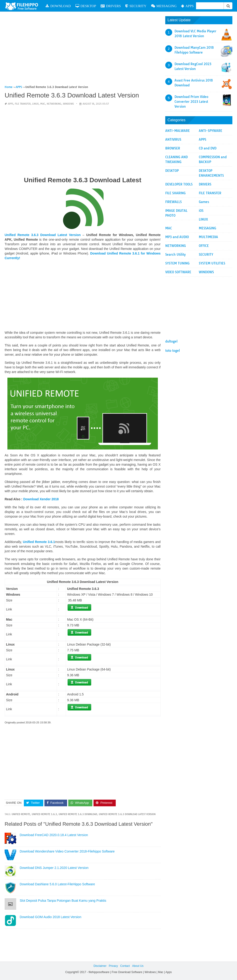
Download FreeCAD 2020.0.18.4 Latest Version (54, 835)
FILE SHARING (175, 193)
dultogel (171, 341)
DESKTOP (86, 6)
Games (204, 202)
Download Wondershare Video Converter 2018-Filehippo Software (67, 851)
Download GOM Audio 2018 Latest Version (50, 917)
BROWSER (173, 148)
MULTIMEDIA (208, 237)
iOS (201, 211)
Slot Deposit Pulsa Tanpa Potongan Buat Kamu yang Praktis (63, 901)
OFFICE (204, 246)
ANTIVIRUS (173, 140)
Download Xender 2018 (41, 499)
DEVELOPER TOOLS (179, 184)
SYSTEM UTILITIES (212, 263)
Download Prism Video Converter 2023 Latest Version (191, 102)
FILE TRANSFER (23, 104)
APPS (187, 6)
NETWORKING (54, 104)
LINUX (35, 104)
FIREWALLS (173, 202)
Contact (125, 966)
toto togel (173, 351)
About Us (138, 966)
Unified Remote (21, 814)
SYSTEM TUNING (177, 263)
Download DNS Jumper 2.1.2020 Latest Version (54, 868)
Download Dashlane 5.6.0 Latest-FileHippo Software (57, 884)
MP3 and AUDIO (177, 237)
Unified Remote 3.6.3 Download (78, 814)
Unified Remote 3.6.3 (44, 814)
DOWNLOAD (58, 6)
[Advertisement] (83, 50)
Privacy (113, 966)
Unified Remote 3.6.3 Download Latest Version (127, 814)
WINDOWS (68, 104)
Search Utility (175, 255)
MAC (43, 104)
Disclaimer (100, 966)
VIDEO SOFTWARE (178, 272)
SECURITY (136, 6)
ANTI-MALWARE (178, 131)
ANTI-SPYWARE (210, 131)
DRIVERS (111, 6)
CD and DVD (208, 148)
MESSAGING (164, 6)
